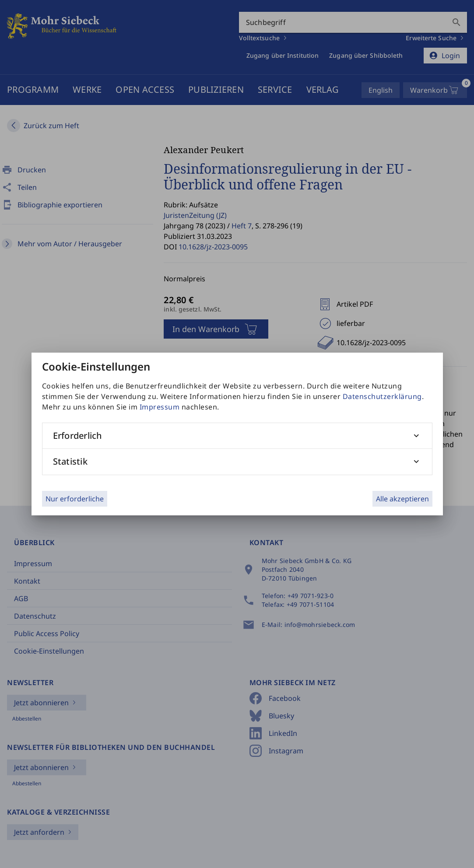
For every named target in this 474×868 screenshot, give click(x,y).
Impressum (160, 407)
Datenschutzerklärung (382, 396)
